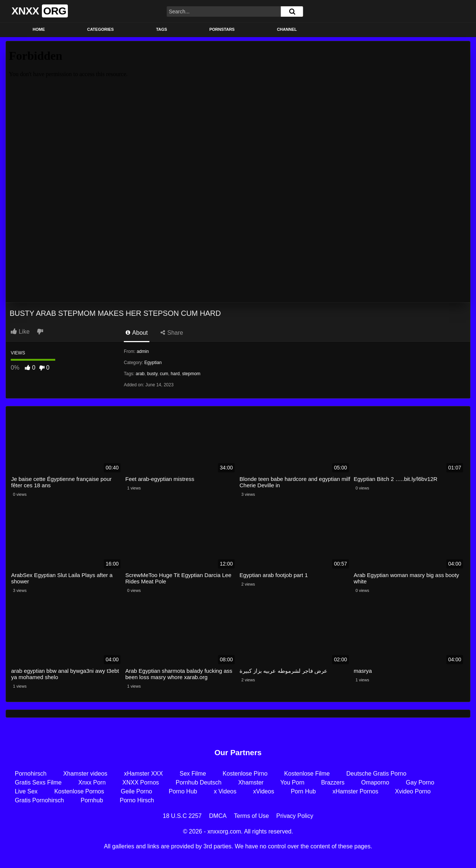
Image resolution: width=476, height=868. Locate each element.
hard (175, 374)
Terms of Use (251, 816)
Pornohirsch (31, 774)
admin (143, 351)
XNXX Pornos (141, 782)
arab (140, 374)
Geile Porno (137, 791)
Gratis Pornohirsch (39, 800)
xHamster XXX (144, 774)
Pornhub (92, 800)
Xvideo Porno (413, 791)
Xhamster (251, 782)
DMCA (218, 816)
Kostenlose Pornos (79, 791)
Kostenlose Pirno (245, 774)
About (137, 333)
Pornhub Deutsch (199, 782)
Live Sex (26, 791)
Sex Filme (193, 774)
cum (164, 374)
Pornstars (222, 29)
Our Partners (238, 752)
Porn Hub (303, 791)
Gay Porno (420, 782)
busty (152, 374)
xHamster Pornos (356, 791)
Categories (100, 29)
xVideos (264, 791)
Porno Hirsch (137, 800)
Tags (162, 29)
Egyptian (153, 363)
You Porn (292, 782)
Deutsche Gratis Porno (376, 774)
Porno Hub (183, 791)
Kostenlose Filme (307, 774)
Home (39, 29)
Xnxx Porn (92, 782)
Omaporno (375, 782)
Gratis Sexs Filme (38, 782)
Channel (287, 29)
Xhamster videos (85, 774)
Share (172, 333)
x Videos (225, 791)
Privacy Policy (295, 816)
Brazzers (333, 782)
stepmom (191, 374)
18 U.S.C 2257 (182, 816)
